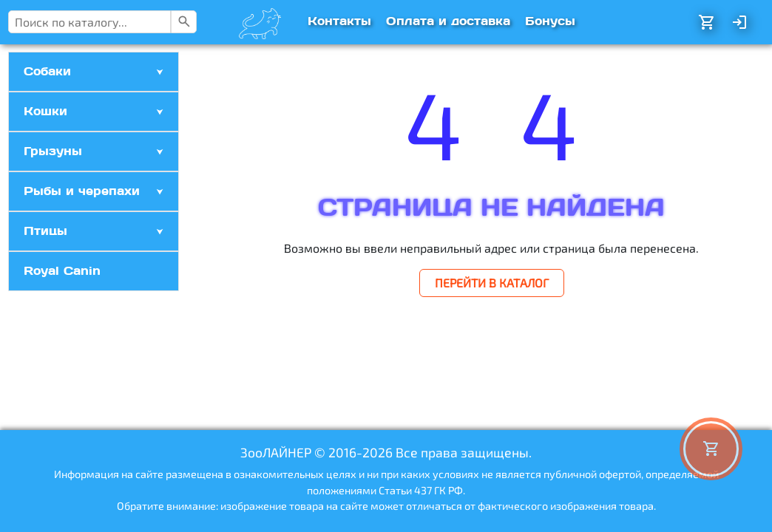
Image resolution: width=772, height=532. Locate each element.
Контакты (339, 21)
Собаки (47, 71)
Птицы (45, 231)
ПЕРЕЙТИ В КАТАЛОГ (492, 283)
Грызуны (53, 151)
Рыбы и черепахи (82, 191)
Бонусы (550, 21)
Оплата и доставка (448, 21)
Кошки (45, 111)
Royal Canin (62, 271)
